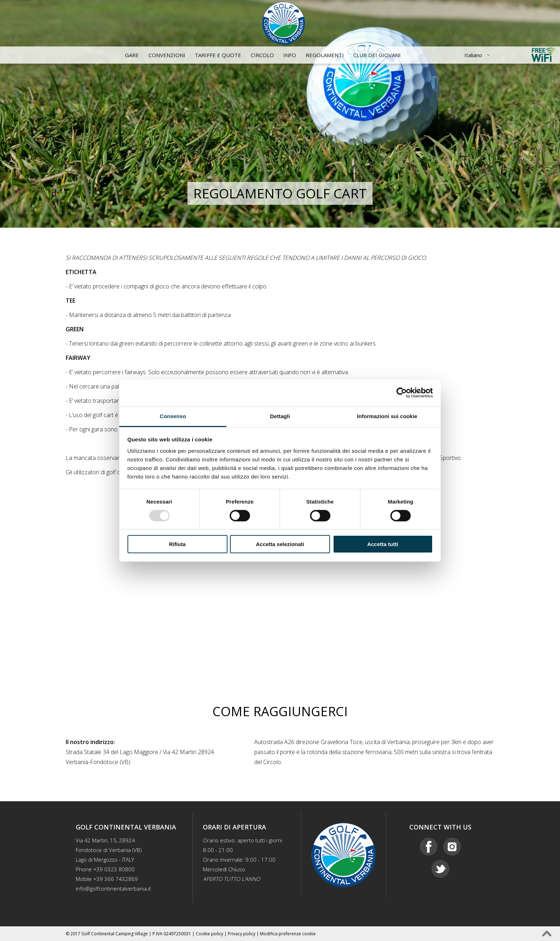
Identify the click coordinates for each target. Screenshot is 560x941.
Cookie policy (209, 934)
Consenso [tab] (173, 416)
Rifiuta (177, 544)
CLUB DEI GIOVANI (377, 55)
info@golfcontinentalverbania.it (113, 888)
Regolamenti (325, 55)
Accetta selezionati (280, 544)
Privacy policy (242, 934)
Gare (132, 55)
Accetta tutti (383, 544)
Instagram (452, 847)
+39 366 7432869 (116, 879)
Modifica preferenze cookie (288, 934)
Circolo (262, 55)
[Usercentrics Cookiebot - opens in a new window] (402, 393)
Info (290, 55)
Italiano (473, 55)
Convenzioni (167, 55)
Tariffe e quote (218, 55)
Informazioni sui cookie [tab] (387, 416)
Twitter (440, 869)
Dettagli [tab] (280, 416)
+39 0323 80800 (114, 869)
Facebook (429, 847)
